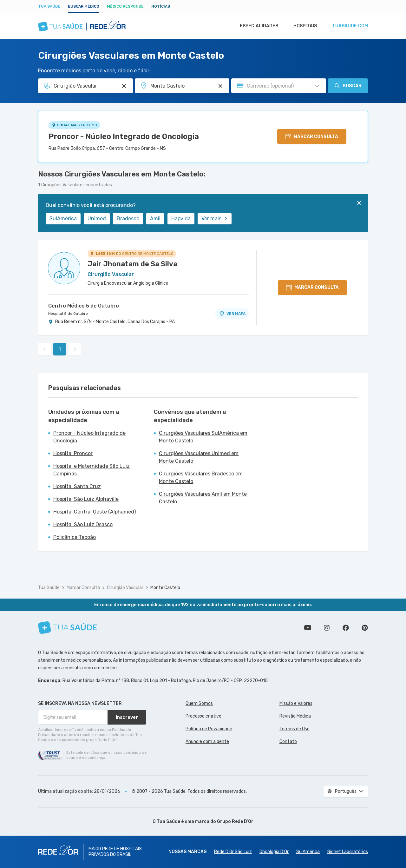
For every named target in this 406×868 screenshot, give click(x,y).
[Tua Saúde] (68, 628)
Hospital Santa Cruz (77, 486)
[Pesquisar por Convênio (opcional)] (317, 86)
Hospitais (303, 26)
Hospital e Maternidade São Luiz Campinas (92, 470)
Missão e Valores (296, 703)
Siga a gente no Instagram (327, 628)
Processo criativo (203, 716)
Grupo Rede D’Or (235, 822)
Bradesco (128, 219)
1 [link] (60, 349)
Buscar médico (84, 6)
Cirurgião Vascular (125, 588)
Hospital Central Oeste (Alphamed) (95, 512)
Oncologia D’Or (274, 852)
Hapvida (181, 219)
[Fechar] (359, 203)
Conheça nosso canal (308, 628)
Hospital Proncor (73, 453)
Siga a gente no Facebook (346, 628)
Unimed (97, 219)
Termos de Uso (295, 729)
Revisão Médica (295, 716)
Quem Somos (199, 703)
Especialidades (256, 26)
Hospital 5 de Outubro (68, 314)
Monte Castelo (165, 588)
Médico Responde (125, 6)
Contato (288, 742)
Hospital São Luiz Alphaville (86, 499)
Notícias (161, 6)
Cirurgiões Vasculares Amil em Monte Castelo (203, 498)
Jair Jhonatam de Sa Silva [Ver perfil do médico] (132, 264)
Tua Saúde (49, 6)
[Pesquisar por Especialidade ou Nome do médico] (124, 86)
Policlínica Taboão (75, 537)
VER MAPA (232, 314)
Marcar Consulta (83, 588)
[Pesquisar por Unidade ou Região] (220, 86)
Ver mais (215, 219)
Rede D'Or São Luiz (233, 852)
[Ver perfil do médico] (64, 268)
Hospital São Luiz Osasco (83, 524)
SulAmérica (63, 219)
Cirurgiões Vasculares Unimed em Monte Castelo (199, 457)
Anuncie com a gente (207, 742)
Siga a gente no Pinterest (365, 628)
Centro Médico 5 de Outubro (84, 306)
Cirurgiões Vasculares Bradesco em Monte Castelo (201, 477)
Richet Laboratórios (348, 852)
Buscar (348, 86)
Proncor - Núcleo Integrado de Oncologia (124, 136)
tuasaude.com (350, 26)
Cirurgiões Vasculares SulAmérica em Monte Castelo (203, 437)
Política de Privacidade (209, 729)
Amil (155, 219)
